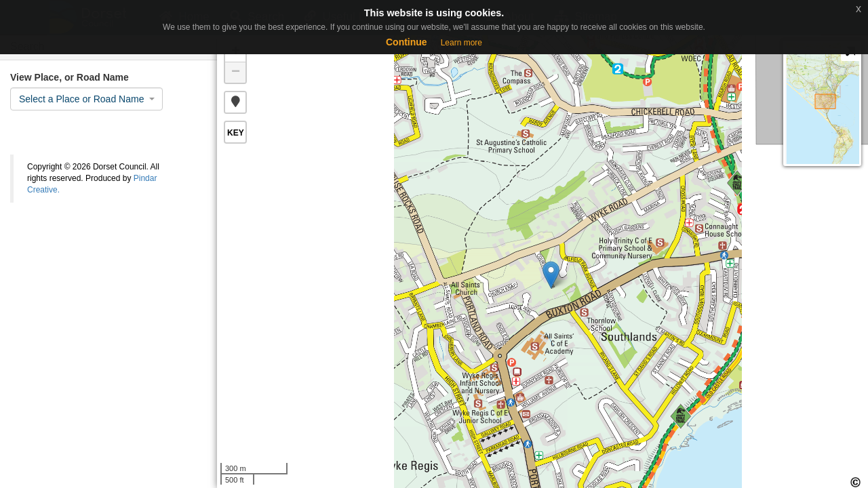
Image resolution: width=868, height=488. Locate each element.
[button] (235, 102)
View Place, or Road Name (70, 77)
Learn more (461, 43)
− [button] (236, 73)
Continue (407, 42)
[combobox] (86, 99)
